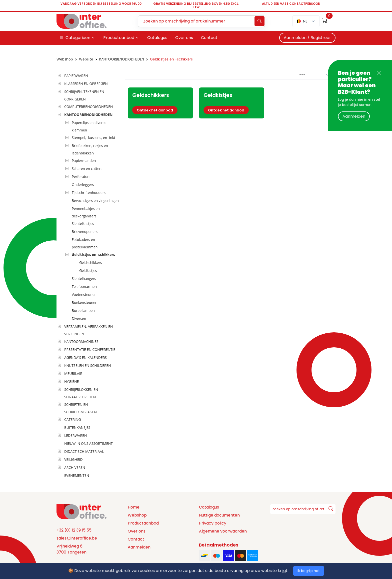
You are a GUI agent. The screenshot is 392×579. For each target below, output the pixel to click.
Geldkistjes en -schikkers (171, 59)
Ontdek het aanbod (155, 110)
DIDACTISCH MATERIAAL (84, 451)
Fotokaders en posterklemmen (85, 243)
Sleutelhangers (84, 279)
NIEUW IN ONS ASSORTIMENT (88, 443)
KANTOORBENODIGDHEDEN (122, 59)
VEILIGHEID (73, 459)
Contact (136, 539)
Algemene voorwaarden (223, 531)
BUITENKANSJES (77, 427)
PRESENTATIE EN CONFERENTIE (90, 349)
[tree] (89, 276)
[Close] (379, 73)
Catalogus (209, 507)
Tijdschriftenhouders (89, 193)
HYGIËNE (71, 381)
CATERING (72, 419)
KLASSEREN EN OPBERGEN (86, 84)
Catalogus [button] (157, 38)
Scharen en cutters (87, 169)
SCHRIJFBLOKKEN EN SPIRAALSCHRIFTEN (81, 393)
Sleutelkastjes (83, 224)
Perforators (81, 177)
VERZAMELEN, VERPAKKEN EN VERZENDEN (88, 330)
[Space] (81, 512)
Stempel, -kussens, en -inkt (93, 138)
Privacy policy (213, 523)
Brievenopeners (85, 232)
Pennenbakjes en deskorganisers (86, 212)
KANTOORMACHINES (81, 341)
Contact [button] (209, 38)
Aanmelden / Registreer (307, 38)
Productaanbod (143, 523)
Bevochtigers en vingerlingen (95, 201)
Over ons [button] (184, 38)
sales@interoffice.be (77, 538)
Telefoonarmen (84, 287)
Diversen (79, 318)
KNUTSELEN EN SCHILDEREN (88, 365)
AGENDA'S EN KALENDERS (85, 357)
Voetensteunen (84, 294)
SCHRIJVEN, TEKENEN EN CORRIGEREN (84, 95)
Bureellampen (83, 310)
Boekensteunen (84, 302)
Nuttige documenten (219, 515)
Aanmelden (354, 116)
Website (86, 59)
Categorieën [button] (75, 38)
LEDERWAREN (75, 435)
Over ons (137, 531)
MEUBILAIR (73, 373)
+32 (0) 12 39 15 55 (74, 530)
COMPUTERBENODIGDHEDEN (88, 107)
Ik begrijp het (309, 571)
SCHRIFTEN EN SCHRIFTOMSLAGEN (80, 408)
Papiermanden (84, 161)
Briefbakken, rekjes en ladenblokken (90, 149)
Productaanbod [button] (119, 38)
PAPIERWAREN (76, 76)
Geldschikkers (91, 263)
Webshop (65, 59)
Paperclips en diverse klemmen (89, 126)
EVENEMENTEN (77, 475)
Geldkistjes (88, 271)
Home (134, 507)
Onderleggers (83, 185)
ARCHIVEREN (75, 467)
